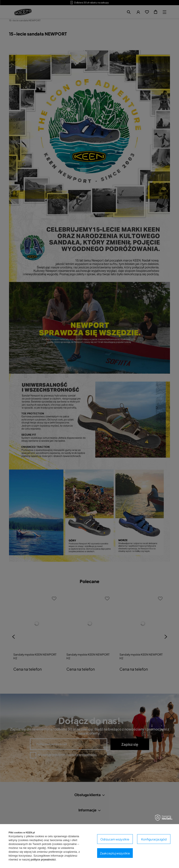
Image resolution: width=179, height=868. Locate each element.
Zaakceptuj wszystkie (115, 853)
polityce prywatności (43, 859)
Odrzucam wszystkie (115, 839)
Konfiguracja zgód (154, 839)
